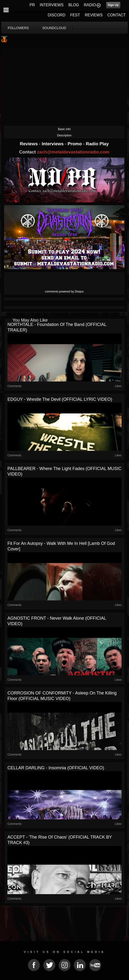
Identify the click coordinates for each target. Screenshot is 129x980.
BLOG (74, 5)
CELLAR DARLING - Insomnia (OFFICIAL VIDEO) (56, 768)
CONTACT (117, 15)
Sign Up (113, 5)
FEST (75, 15)
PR (32, 5)
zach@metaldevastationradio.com (73, 152)
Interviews (53, 144)
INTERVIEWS (52, 5)
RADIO (90, 5)
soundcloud (54, 28)
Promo (75, 144)
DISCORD (56, 15)
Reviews (29, 144)
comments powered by (64, 292)
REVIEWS (94, 15)
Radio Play (97, 144)
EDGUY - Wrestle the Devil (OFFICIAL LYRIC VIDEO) (60, 399)
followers (18, 28)
